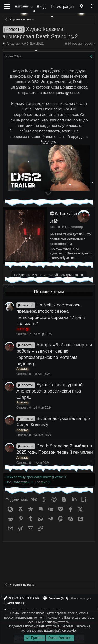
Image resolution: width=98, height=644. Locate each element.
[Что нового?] (81, 6)
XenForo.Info (17, 603)
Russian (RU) (56, 598)
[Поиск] (92, 6)
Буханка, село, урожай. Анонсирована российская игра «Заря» (50, 391)
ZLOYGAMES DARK (22, 598)
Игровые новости (82, 43)
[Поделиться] (91, 57)
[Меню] (7, 7)
